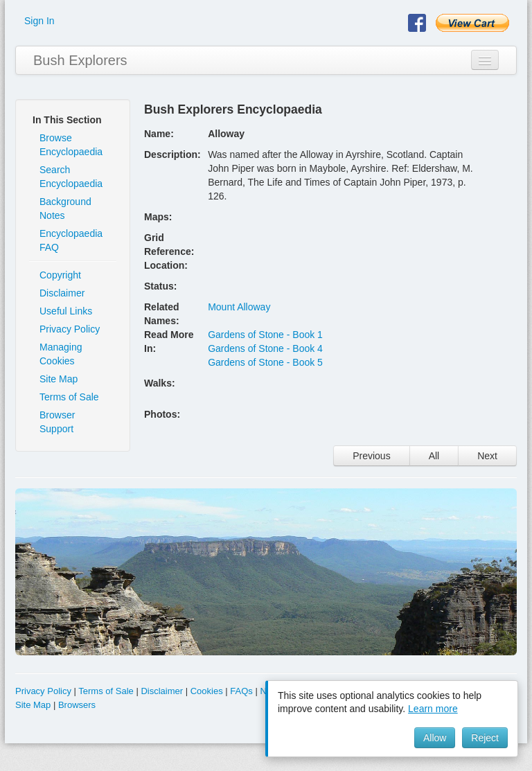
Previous (371, 456)
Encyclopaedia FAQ (71, 240)
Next (487, 456)
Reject (485, 738)
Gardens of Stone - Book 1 (265, 335)
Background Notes (65, 209)
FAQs (241, 691)
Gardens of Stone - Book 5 (265, 362)
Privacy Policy (70, 329)
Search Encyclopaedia (71, 177)
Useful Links (66, 311)
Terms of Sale (69, 397)
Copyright (60, 275)
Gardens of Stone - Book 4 (265, 348)
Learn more (433, 709)
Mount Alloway (239, 307)
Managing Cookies (61, 354)
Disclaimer (62, 293)
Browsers (77, 705)
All (434, 456)
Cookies (207, 691)
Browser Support (57, 422)
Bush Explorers (80, 60)
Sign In (39, 21)
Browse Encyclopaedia (71, 145)
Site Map (59, 379)
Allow (435, 738)
